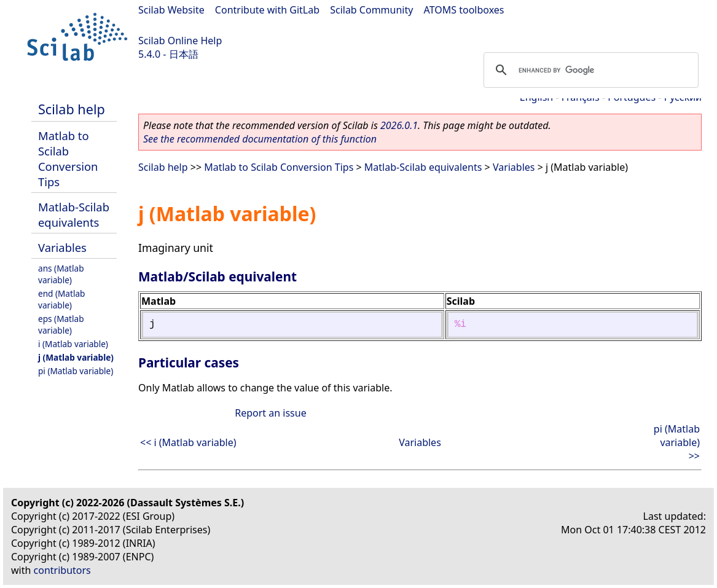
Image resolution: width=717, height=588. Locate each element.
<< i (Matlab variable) (188, 442)
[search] (589, 70)
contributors (62, 570)
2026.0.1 (399, 125)
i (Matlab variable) (73, 344)
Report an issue (270, 413)
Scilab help (72, 109)
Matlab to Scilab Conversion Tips (68, 159)
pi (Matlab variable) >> (677, 442)
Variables (62, 247)
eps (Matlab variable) (61, 324)
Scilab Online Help (180, 41)
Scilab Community (371, 10)
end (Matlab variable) (61, 299)
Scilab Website (171, 10)
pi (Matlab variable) (76, 371)
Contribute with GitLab (267, 10)
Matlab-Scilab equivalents (74, 214)
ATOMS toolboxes (464, 10)
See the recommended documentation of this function (260, 139)
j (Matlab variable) (76, 357)
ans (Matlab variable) (61, 274)
